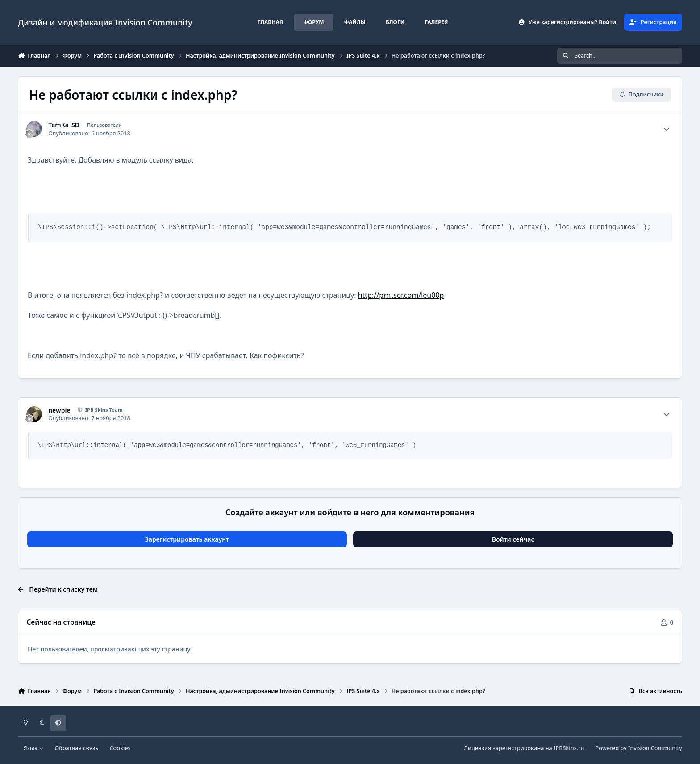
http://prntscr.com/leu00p (401, 295)
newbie (59, 410)
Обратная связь (76, 748)
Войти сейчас (513, 539)
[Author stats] (667, 129)
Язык (34, 748)
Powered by (639, 748)
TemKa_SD (64, 125)
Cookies (120, 748)
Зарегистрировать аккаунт (187, 539)
